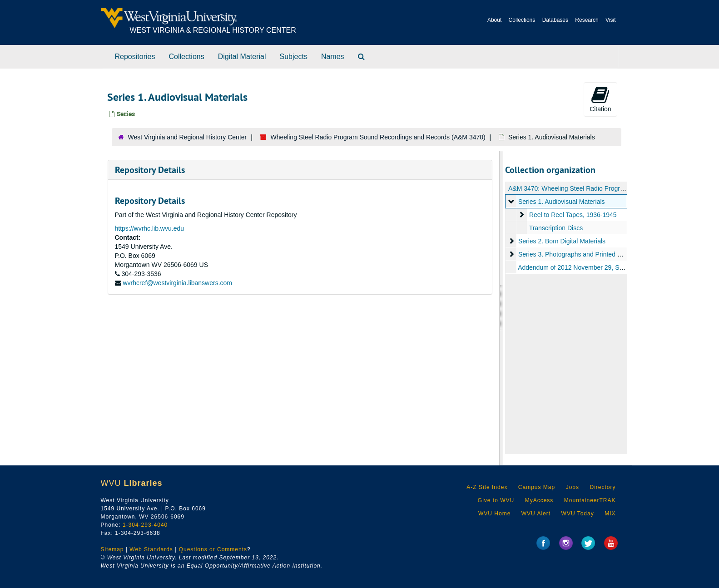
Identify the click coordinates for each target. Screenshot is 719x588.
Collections (522, 20)
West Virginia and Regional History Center (188, 137)
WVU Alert (536, 514)
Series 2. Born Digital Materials (562, 241)
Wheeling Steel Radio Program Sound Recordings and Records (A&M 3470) (378, 137)
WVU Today (578, 514)
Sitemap (112, 549)
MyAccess (539, 500)
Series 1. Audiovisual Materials (562, 202)
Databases (555, 20)
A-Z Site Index (487, 487)
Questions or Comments (213, 549)
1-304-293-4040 (145, 525)
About (494, 20)
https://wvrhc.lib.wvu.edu (150, 228)
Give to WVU (496, 500)
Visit (610, 20)
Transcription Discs (556, 228)
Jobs (573, 487)
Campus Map (537, 487)
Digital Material (242, 57)
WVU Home (494, 514)
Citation (600, 99)
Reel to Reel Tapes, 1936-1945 (573, 215)
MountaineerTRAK (590, 500)
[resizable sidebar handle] (501, 308)
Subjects (294, 57)
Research (587, 20)
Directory (602, 487)
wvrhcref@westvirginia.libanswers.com (177, 283)
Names (333, 57)
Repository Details (150, 170)
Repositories (135, 57)
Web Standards (151, 549)
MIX (610, 514)
